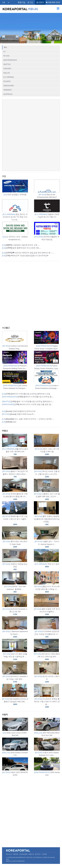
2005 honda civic (47, 767)
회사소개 (9, 854)
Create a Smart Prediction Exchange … (47, 380)
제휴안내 (31, 854)
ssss (9, 422)
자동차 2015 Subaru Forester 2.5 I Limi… (47, 747)
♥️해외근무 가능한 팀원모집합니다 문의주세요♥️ (25, 256)
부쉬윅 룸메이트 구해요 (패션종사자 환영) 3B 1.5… (15, 490)
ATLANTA (7, 81)
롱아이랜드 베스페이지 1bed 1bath (15, 537)
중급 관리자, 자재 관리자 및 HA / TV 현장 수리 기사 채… (15, 210)
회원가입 (22, 2)
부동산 (5, 431)
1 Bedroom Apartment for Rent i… (15, 627)
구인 (4, 176)
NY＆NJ (6, 56)
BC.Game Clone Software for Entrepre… (15, 380)
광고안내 (38, 854)
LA (4, 2)
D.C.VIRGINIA (9, 77)
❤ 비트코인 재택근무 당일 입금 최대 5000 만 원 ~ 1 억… (30, 253)
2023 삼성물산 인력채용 (15, 188)
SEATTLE (7, 64)
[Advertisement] (31, 135)
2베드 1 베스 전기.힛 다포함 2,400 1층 (47, 445)
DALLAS (7, 73)
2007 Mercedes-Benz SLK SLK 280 (47, 727)
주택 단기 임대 (47, 559)
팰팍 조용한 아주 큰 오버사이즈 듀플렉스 (47, 605)
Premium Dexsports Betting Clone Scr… (15, 360)
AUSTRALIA (8, 94)
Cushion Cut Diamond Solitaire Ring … (15, 340)
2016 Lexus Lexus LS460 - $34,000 (15, 727)
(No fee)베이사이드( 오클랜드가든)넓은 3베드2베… (15, 695)
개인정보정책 (23, 854)
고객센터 (44, 854)
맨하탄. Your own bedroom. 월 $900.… (15, 582)
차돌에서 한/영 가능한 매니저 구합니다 (47, 209)
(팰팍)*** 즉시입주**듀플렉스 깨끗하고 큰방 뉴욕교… (15, 467)
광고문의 (40, 2)
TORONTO (8, 90)
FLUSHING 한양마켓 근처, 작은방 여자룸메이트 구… (47, 627)
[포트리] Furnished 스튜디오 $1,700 (15, 605)
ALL (5, 47)
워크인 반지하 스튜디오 (47, 672)
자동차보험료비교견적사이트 (19, 411)
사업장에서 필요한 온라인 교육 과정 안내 (24, 245)
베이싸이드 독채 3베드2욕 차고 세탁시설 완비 (47, 650)
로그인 (30, 2)
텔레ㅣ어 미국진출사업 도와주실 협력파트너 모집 (29, 401)
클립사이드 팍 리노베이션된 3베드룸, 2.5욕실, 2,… (47, 582)
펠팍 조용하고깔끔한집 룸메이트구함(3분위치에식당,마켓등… (47, 513)
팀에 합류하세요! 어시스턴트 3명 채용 (22, 248)
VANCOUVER (9, 86)
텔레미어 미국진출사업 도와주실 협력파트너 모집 (26, 394)
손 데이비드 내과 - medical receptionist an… (15, 231)
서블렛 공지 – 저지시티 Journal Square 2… (47, 537)
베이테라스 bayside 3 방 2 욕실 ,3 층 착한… (15, 672)
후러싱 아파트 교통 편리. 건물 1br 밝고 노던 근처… (47, 467)
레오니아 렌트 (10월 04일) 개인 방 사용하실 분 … (15, 650)
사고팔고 (6, 328)
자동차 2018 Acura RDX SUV (21, 414)
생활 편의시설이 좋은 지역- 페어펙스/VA (15, 445)
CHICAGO (7, 69)
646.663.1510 (54, 2)
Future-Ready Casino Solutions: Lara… (47, 360)
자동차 (5, 715)
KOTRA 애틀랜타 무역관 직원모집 (47, 231)
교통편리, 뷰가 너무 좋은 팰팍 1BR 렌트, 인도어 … (47, 490)
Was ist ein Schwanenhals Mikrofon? (47, 189)
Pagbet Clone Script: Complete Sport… (47, 340)
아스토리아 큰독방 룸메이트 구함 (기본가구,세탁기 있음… (47, 696)
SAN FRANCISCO (10, 60)
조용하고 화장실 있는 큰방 (15, 560)
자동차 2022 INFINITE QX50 (15, 767)
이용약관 (15, 854)
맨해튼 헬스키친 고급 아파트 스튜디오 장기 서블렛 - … (15, 513)
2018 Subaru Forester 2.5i (15, 747)
